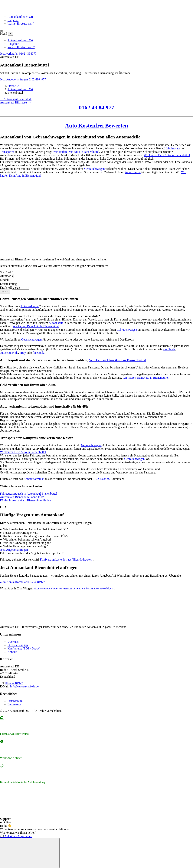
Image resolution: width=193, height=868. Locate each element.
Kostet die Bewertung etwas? (21, 533)
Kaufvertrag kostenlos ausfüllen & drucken (66, 559)
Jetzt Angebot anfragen (14, 79)
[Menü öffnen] (2, 31)
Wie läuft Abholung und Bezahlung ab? (27, 543)
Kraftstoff (6, 288)
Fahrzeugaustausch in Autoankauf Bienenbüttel (29, 494)
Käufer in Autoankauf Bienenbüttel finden (25, 500)
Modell (4, 280)
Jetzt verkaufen (9, 54)
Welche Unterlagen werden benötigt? (26, 546)
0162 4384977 (28, 54)
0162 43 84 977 (96, 107)
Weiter (5, 292)
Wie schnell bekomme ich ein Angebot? (27, 539)
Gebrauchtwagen (94, 169)
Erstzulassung (8, 284)
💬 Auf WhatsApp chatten (16, 836)
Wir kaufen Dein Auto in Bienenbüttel (76, 152)
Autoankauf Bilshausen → (16, 102)
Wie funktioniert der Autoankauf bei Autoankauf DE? (36, 529)
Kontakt (12, 652)
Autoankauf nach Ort (20, 17)
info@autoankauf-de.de (24, 686)
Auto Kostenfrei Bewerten (96, 125)
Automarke (7, 276)
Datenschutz (15, 701)
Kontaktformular (34, 479)
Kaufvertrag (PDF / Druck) (24, 648)
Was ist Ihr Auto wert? (21, 24)
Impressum (14, 704)
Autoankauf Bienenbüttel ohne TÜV (22, 497)
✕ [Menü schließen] (10, 34)
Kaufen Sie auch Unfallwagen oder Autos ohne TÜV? (36, 536)
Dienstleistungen (18, 645)
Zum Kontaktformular (13, 582)
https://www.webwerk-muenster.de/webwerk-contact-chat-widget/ (74, 588)
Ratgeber (13, 20)
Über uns (13, 642)
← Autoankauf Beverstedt (16, 99)
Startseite (13, 86)
